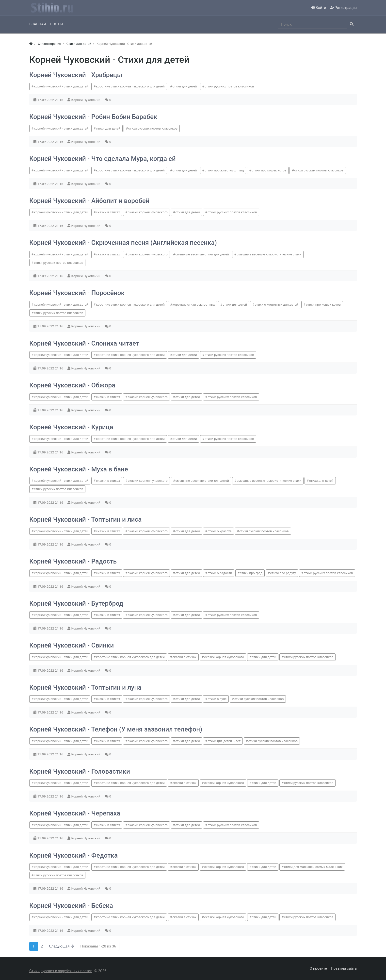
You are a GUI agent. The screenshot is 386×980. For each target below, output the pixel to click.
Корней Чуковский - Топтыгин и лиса (85, 519)
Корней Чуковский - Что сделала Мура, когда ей (103, 159)
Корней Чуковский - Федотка (73, 855)
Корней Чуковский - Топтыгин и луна (85, 687)
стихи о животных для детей (276, 305)
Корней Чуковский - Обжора (72, 385)
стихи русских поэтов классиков (229, 86)
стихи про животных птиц (224, 170)
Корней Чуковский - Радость (73, 561)
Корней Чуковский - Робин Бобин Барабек (93, 117)
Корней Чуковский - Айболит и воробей (89, 201)
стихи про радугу (283, 573)
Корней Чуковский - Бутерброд (76, 603)
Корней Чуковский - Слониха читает (84, 343)
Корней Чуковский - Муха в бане (79, 469)
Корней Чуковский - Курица (71, 427)
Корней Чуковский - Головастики (80, 771)
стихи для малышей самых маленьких (313, 867)
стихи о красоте (219, 531)
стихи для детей (185, 86)
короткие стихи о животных (193, 305)
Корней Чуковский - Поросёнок (77, 293)
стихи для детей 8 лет (224, 741)
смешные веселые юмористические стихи (269, 254)
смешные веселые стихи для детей (202, 254)
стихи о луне (217, 699)
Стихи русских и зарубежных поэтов (61, 971)
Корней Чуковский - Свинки (72, 645)
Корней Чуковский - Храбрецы (76, 75)
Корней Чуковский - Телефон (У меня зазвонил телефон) (116, 729)
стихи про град (251, 573)
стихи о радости (220, 573)
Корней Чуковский (86, 100)
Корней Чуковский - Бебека (71, 906)
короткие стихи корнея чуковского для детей (130, 86)
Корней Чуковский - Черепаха (75, 813)
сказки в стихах (108, 212)
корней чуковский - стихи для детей (61, 86)
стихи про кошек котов (269, 170)
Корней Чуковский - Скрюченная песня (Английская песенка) (123, 243)
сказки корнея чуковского (148, 212)
